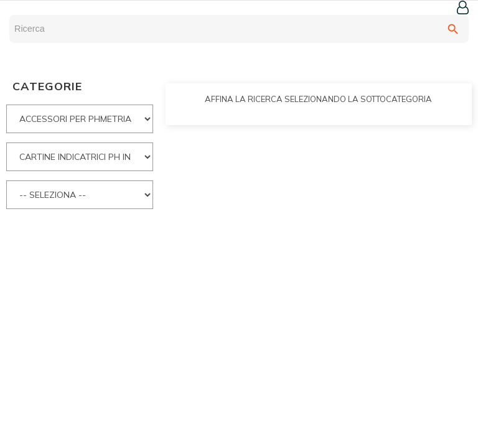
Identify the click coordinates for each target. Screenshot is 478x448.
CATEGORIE (47, 86)
